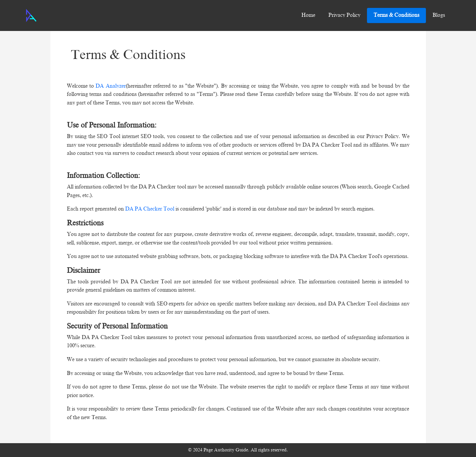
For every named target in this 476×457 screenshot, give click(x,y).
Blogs (439, 15)
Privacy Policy (344, 15)
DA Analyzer (110, 86)
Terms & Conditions (396, 15)
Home (308, 15)
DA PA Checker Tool (150, 209)
